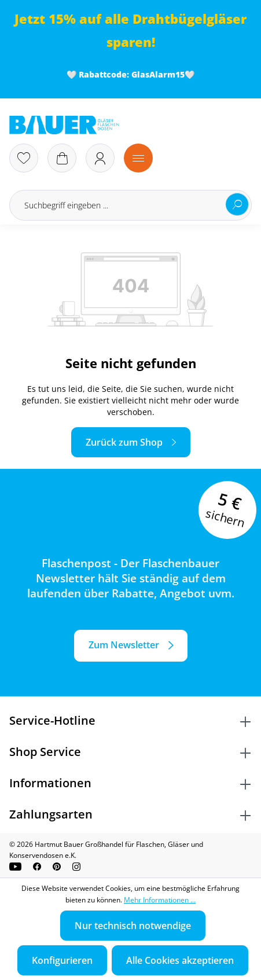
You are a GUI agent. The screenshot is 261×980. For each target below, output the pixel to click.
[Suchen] (237, 204)
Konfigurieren (62, 960)
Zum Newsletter (124, 645)
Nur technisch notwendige (133, 926)
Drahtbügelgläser (190, 19)
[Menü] (138, 158)
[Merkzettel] (24, 158)
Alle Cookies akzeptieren (180, 960)
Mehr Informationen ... (160, 900)
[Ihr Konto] (100, 158)
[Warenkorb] (62, 158)
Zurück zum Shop (124, 442)
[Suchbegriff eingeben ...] (130, 205)
